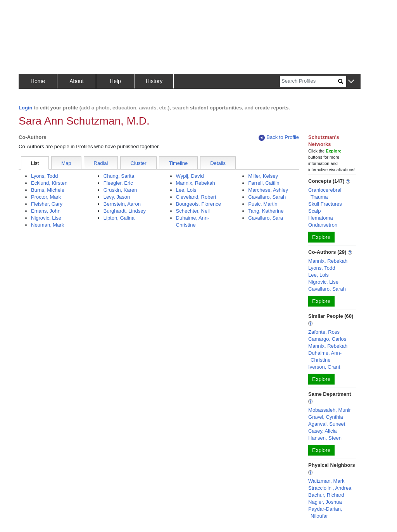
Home (38, 81)
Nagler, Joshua (325, 502)
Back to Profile (279, 138)
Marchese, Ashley (268, 190)
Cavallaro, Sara (266, 218)
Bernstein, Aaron (122, 204)
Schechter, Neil (193, 211)
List (35, 163)
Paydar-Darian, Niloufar (325, 512)
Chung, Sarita (119, 176)
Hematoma (321, 218)
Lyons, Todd (44, 176)
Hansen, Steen (325, 438)
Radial (101, 163)
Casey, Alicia (322, 431)
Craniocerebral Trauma (325, 193)
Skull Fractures (325, 204)
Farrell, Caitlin (264, 183)
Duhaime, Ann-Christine (325, 356)
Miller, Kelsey (263, 176)
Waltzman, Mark (326, 481)
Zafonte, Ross (324, 332)
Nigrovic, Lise (46, 218)
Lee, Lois (186, 190)
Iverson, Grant (324, 367)
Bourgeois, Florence (198, 204)
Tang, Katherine (266, 211)
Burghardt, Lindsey (125, 211)
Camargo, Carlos (327, 339)
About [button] (77, 81)
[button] (351, 82)
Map (66, 163)
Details (218, 163)
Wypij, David (190, 176)
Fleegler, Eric (118, 183)
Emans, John (46, 211)
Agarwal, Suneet (327, 424)
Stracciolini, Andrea (330, 488)
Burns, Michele (48, 190)
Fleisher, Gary (47, 204)
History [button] (154, 81)
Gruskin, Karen (120, 190)
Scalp (315, 211)
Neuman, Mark (47, 225)
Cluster (138, 163)
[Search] (309, 81)
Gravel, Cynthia (326, 417)
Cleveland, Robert (196, 197)
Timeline (179, 163)
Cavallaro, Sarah (267, 197)
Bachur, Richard (326, 495)
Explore (321, 237)
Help (115, 81)
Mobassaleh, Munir (330, 410)
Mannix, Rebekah (196, 183)
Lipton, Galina (119, 218)
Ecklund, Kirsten (49, 183)
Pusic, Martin (263, 204)
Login (25, 108)
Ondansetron (323, 225)
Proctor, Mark (46, 197)
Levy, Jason (117, 197)
